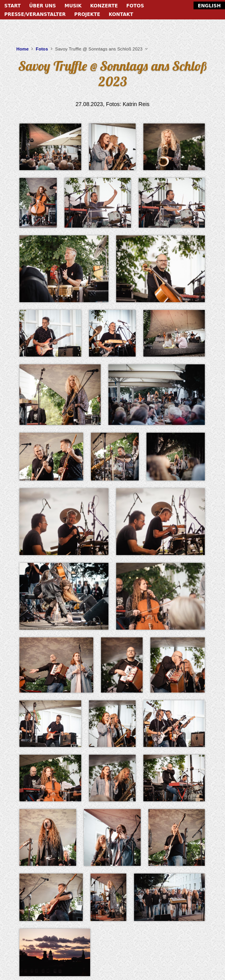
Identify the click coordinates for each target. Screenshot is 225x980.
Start (12, 6)
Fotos (135, 6)
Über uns (43, 6)
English (209, 6)
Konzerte (104, 6)
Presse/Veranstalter (35, 14)
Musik (73, 6)
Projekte (87, 14)
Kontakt (121, 14)
